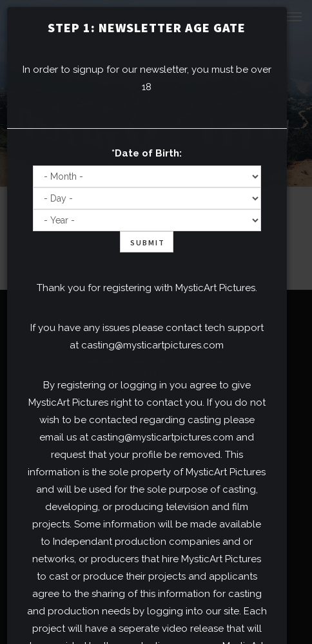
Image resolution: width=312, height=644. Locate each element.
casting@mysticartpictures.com (152, 345)
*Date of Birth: (147, 153)
